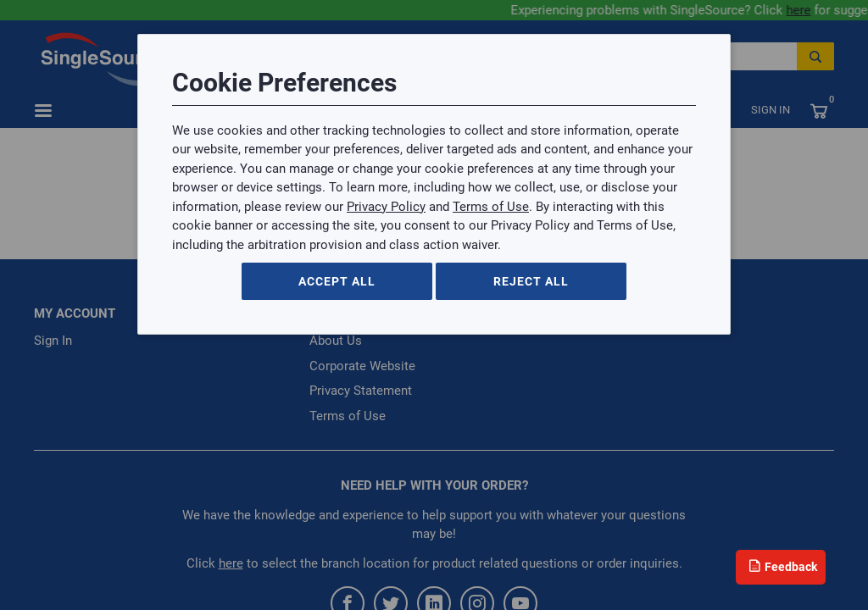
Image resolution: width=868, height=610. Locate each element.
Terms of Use (491, 207)
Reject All (531, 281)
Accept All (337, 281)
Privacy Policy (386, 207)
